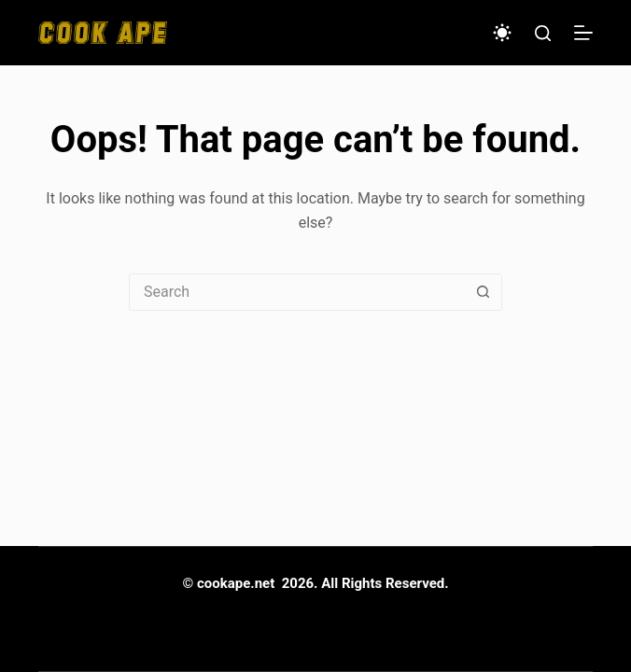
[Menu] (583, 33)
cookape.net (236, 583)
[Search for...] (297, 292)
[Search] (543, 33)
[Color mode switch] (502, 33)
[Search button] (483, 292)
